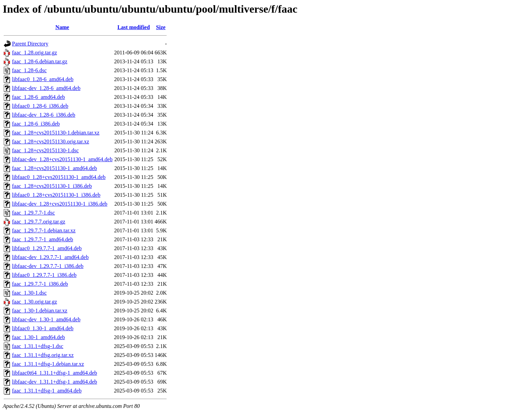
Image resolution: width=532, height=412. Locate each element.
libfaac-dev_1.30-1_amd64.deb (46, 319)
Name (62, 27)
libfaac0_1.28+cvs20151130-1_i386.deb (56, 195)
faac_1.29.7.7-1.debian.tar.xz (44, 230)
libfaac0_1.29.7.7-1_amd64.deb (47, 248)
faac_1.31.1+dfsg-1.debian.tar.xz (48, 364)
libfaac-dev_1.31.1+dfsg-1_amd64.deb (55, 382)
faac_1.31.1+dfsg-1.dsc (38, 346)
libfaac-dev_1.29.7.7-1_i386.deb (48, 266)
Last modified (134, 27)
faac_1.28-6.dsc (29, 70)
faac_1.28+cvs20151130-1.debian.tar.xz (56, 133)
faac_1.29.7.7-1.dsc (33, 213)
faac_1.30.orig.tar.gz (35, 302)
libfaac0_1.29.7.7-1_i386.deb (44, 275)
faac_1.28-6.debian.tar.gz (40, 61)
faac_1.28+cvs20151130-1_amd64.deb (54, 168)
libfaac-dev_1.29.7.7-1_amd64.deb (50, 257)
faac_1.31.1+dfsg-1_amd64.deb (47, 391)
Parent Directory (30, 44)
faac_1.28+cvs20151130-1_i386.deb (52, 186)
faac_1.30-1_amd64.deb (39, 337)
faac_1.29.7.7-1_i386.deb (40, 284)
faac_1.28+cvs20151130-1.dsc (45, 150)
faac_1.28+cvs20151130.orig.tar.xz (50, 141)
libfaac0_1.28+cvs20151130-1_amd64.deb (59, 177)
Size (161, 27)
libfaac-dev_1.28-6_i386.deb (44, 115)
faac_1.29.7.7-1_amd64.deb (43, 239)
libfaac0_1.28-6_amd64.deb (43, 79)
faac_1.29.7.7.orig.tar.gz (39, 222)
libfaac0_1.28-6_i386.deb (40, 106)
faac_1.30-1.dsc (29, 293)
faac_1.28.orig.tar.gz (35, 53)
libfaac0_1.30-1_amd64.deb (43, 328)
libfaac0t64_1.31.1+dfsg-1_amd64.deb (55, 373)
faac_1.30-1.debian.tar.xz (40, 311)
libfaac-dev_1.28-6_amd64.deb (46, 88)
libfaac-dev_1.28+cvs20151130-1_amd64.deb (62, 159)
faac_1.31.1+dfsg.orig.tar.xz (43, 355)
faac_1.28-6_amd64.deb (39, 97)
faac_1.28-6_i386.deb (36, 124)
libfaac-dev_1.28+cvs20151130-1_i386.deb (60, 204)
